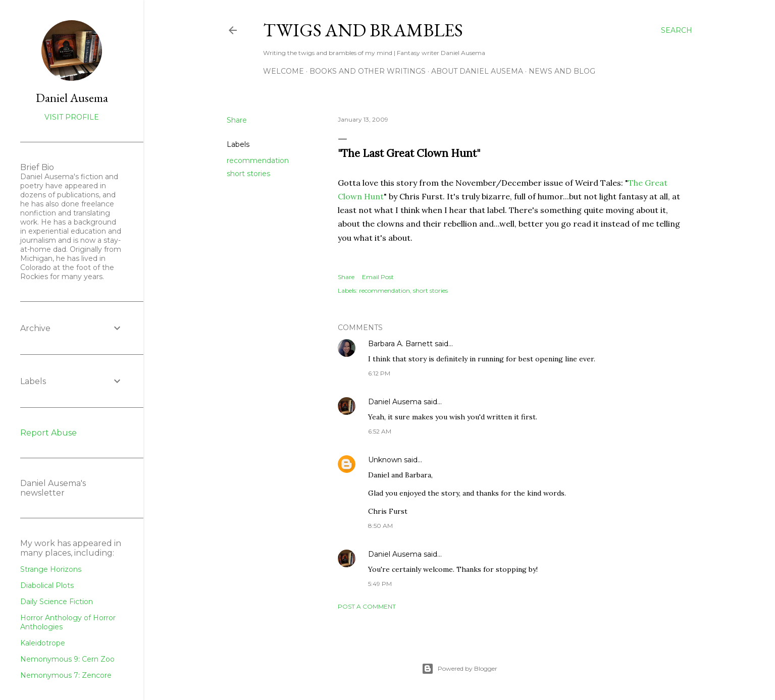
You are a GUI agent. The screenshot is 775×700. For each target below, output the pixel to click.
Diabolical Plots (47, 585)
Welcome (283, 71)
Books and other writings (368, 71)
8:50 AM (380, 526)
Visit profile (72, 117)
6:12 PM (379, 373)
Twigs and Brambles (363, 30)
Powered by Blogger (459, 669)
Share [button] (237, 120)
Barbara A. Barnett (400, 344)
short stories (248, 174)
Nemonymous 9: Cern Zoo (67, 659)
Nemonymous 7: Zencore (66, 675)
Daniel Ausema (395, 402)
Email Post (378, 277)
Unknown (385, 460)
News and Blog (562, 71)
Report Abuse (48, 433)
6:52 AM (380, 431)
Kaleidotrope (43, 643)
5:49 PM (380, 584)
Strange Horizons (51, 569)
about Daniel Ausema (477, 71)
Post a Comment (367, 606)
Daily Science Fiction (57, 602)
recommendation (258, 160)
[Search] (677, 30)
